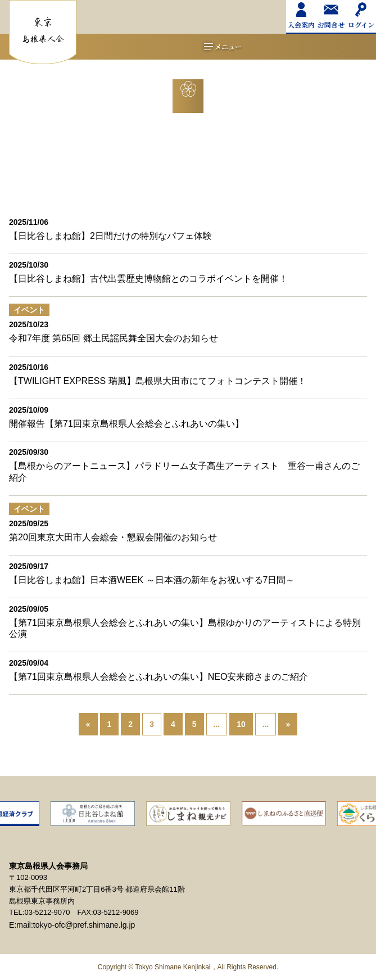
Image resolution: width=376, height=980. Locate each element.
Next (366, 831)
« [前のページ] (88, 724)
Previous (10, 831)
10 (241, 724)
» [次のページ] (288, 724)
